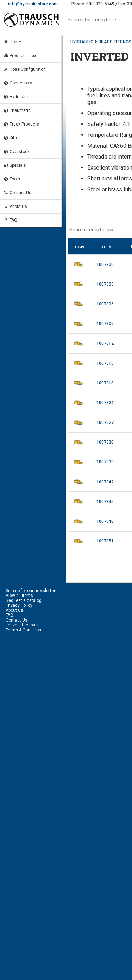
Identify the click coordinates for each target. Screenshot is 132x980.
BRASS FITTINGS (115, 42)
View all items (19, 596)
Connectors (18, 83)
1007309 (105, 324)
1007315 (105, 363)
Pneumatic (17, 110)
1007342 (105, 482)
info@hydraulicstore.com (33, 4)
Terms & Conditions (25, 630)
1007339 (105, 462)
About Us (15, 206)
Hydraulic (15, 97)
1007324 (105, 403)
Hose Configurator (24, 69)
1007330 (105, 442)
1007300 (105, 265)
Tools (12, 179)
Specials (15, 165)
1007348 (105, 521)
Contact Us (17, 193)
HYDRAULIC (82, 42)
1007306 (105, 304)
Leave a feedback (23, 625)
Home (12, 42)
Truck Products (21, 124)
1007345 (105, 502)
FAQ (10, 220)
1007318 (105, 383)
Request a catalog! (24, 600)
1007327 (105, 422)
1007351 (105, 541)
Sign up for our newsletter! (31, 591)
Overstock (16, 152)
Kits (10, 138)
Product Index (20, 56)
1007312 (105, 343)
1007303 (105, 284)
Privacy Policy (19, 605)
